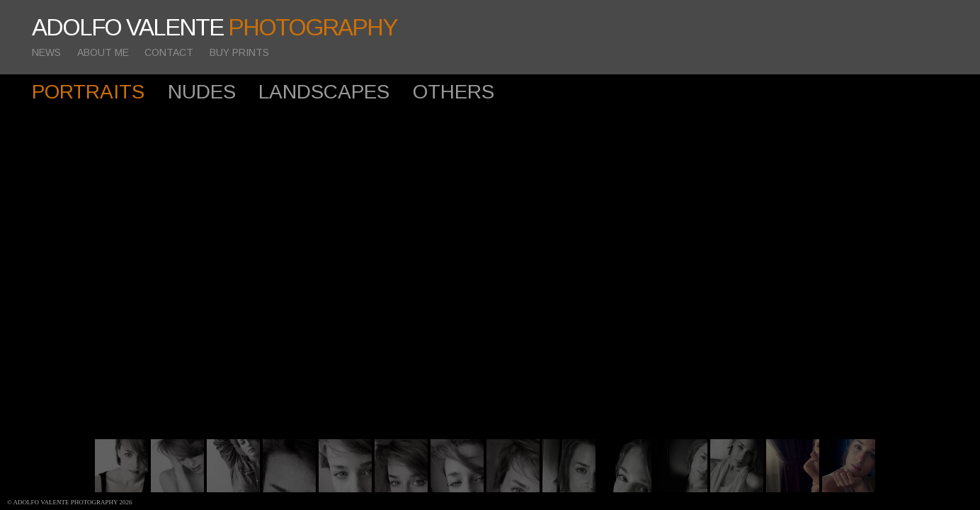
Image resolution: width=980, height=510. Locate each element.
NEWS (46, 52)
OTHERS (454, 92)
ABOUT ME (103, 52)
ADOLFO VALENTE (215, 27)
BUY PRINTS (239, 52)
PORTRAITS (88, 92)
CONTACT (169, 52)
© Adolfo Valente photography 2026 (70, 502)
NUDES (202, 92)
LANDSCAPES (324, 92)
